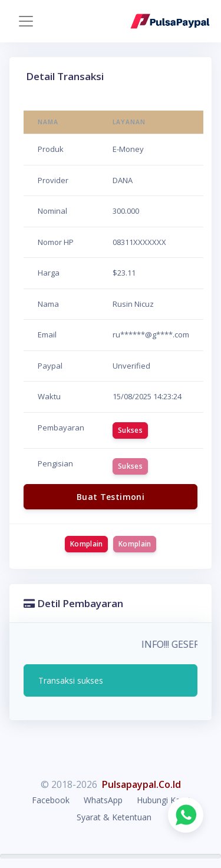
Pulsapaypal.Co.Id (141, 784)
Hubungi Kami (163, 800)
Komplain (86, 544)
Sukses (130, 430)
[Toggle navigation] (26, 21)
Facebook (51, 800)
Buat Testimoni (111, 497)
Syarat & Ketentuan (114, 817)
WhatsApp (103, 800)
